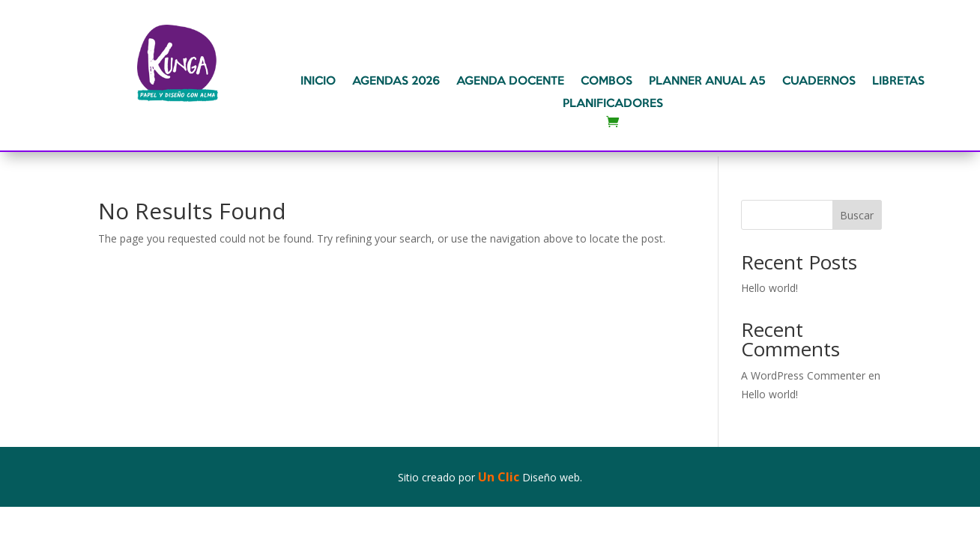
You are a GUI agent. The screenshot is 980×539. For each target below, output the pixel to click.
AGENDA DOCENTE (510, 82)
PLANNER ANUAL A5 (707, 82)
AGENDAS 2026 (396, 82)
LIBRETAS (898, 82)
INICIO (318, 82)
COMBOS (607, 82)
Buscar (857, 215)
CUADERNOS (819, 82)
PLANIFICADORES (613, 104)
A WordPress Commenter (803, 375)
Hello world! (769, 288)
